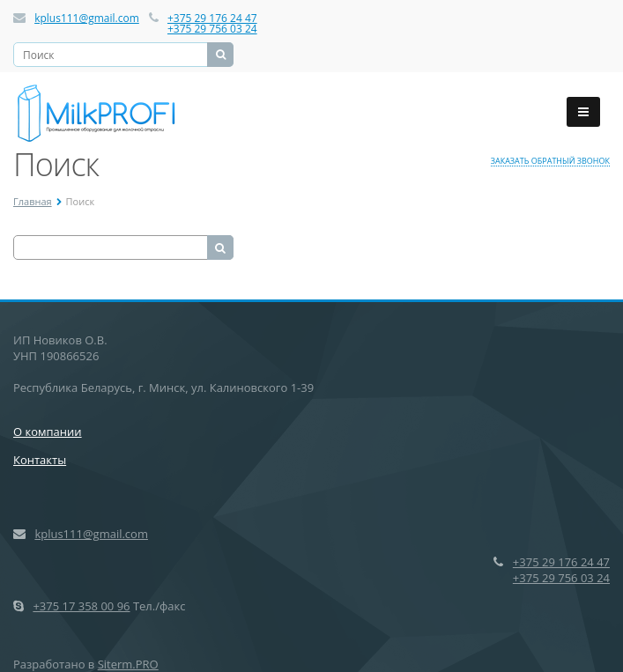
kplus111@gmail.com (87, 18)
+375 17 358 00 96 (81, 606)
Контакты (40, 460)
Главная (33, 201)
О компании (48, 432)
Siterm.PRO (128, 664)
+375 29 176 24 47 (212, 18)
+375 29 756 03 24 (212, 29)
